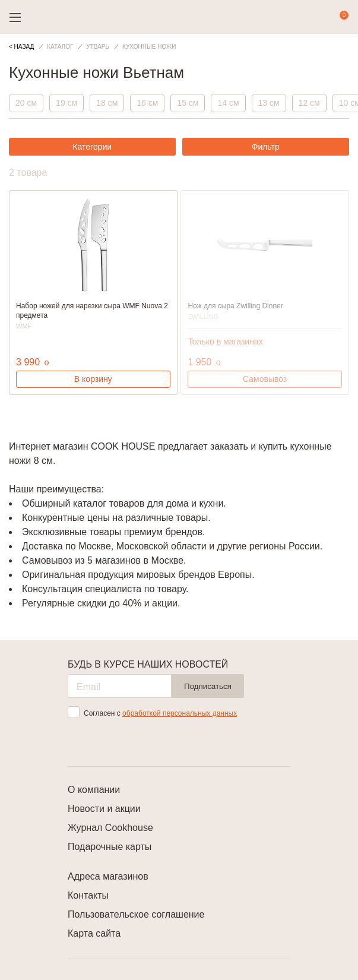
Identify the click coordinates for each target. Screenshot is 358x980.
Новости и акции (104, 809)
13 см (269, 103)
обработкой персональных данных (180, 713)
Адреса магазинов (108, 876)
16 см (147, 103)
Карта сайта (94, 933)
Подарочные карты (110, 847)
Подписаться (208, 686)
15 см (188, 103)
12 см (309, 103)
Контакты (88, 895)
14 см (228, 103)
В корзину (93, 379)
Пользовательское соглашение (136, 914)
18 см (107, 103)
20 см (26, 103)
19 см (66, 103)
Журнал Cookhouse (110, 828)
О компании (94, 790)
